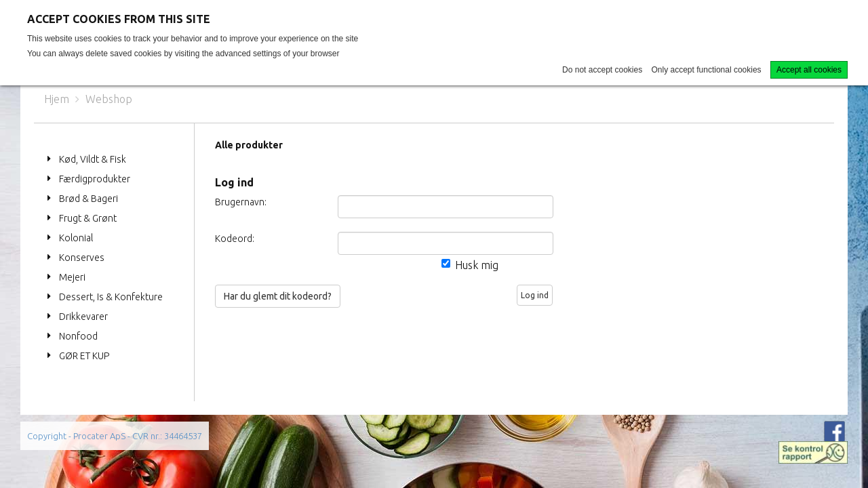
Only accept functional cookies (707, 70)
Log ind (535, 295)
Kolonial (76, 238)
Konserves (82, 258)
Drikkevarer (83, 317)
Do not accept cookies (602, 70)
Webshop (109, 99)
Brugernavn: (241, 202)
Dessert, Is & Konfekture (111, 297)
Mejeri (72, 277)
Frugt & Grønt (88, 218)
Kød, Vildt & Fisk (93, 159)
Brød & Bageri (88, 199)
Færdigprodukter (95, 179)
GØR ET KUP (84, 356)
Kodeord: (235, 239)
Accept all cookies (809, 70)
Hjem (57, 99)
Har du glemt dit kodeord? (278, 296)
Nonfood (78, 336)
